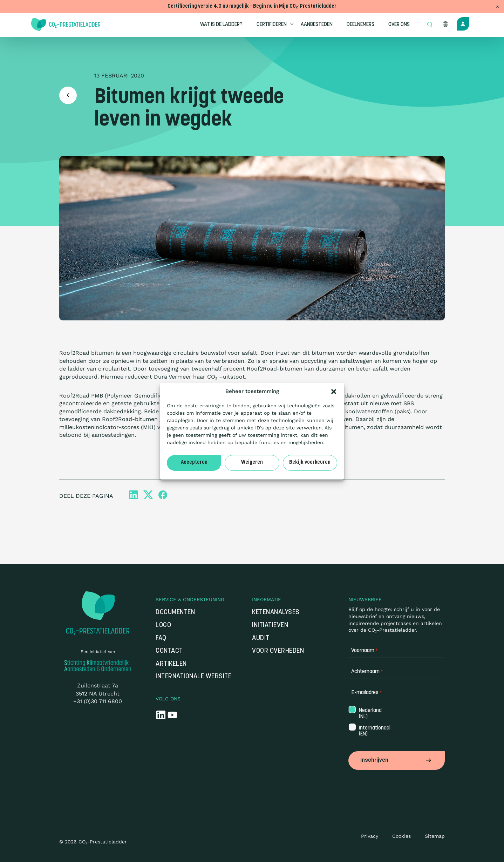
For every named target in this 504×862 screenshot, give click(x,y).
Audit (261, 639)
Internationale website (193, 677)
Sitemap (435, 836)
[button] (334, 392)
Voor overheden (278, 651)
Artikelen (171, 664)
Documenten (175, 613)
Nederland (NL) (370, 714)
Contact (169, 651)
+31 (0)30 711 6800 (98, 701)
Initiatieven (270, 626)
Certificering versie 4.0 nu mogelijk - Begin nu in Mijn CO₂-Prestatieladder (252, 6)
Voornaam (365, 651)
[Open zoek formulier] (430, 25)
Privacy (370, 836)
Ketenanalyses (276, 613)
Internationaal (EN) (370, 731)
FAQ (161, 639)
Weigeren (252, 463)
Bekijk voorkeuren (310, 463)
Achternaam (367, 672)
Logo (163, 626)
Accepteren (194, 463)
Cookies (401, 836)
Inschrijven (397, 760)
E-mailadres (367, 693)
